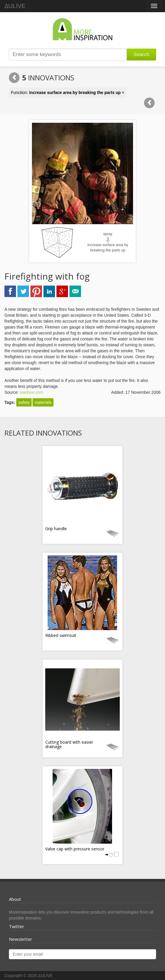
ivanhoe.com (31, 392)
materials (43, 402)
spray (108, 234)
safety (24, 402)
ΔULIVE (15, 6)
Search (141, 54)
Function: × (68, 93)
